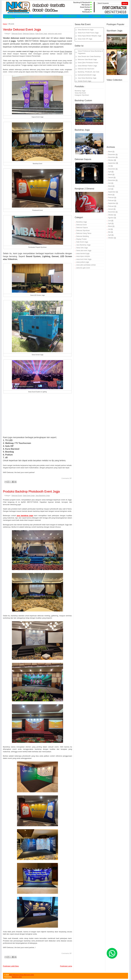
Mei (109, 232)
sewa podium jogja (83, 262)
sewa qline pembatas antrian (86, 265)
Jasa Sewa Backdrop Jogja (87, 78)
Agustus (111, 218)
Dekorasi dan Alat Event (86, 69)
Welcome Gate (70, 16)
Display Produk (81, 239)
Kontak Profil (23, 16)
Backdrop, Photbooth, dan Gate (89, 72)
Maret (110, 152)
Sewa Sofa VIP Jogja (85, 39)
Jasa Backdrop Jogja (43, 496)
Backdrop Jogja (80, 91)
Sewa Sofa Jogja (82, 248)
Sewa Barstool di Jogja (86, 30)
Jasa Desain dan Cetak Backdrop (89, 56)
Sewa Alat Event (80, 93)
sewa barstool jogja (83, 254)
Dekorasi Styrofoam (83, 231)
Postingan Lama (66, 966)
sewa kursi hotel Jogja (84, 259)
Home (5, 24)
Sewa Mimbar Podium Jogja (87, 66)
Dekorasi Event (17, 34)
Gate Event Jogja (41, 34)
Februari (111, 198)
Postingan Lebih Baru (11, 966)
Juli (109, 166)
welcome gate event (55, 34)
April (110, 172)
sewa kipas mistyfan (83, 256)
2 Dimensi (97, 16)
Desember (112, 155)
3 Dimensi (109, 16)
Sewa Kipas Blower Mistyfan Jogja (89, 36)
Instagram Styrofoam (82, 95)
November (112, 157)
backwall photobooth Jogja (87, 75)
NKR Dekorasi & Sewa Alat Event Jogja (22, 975)
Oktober (111, 160)
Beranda (8, 16)
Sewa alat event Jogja (84, 251)
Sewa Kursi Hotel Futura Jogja (88, 33)
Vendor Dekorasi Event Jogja (22, 30)
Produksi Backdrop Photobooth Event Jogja (31, 491)
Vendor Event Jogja (84, 81)
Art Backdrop (53, 16)
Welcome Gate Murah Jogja (87, 60)
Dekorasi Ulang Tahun (84, 233)
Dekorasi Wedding (83, 236)
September (112, 163)
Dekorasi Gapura (29, 34)
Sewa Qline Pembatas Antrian (88, 63)
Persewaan (10, 18)
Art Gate (85, 16)
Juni (110, 183)
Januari (111, 178)
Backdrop (38, 16)
